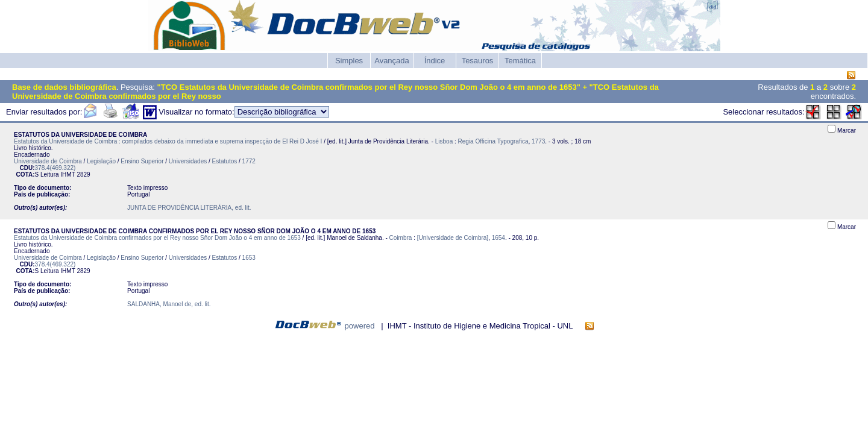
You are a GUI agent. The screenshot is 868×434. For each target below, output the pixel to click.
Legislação (101, 161)
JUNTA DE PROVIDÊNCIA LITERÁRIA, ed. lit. (189, 208)
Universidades (188, 161)
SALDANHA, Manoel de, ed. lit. (169, 304)
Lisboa (444, 141)
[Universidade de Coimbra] (453, 238)
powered (360, 326)
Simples (349, 61)
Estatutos (225, 161)
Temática (520, 61)
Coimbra (401, 238)
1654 (498, 238)
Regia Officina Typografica (493, 141)
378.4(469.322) (55, 168)
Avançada (392, 61)
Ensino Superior (142, 161)
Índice (435, 61)
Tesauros (478, 61)
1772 (249, 161)
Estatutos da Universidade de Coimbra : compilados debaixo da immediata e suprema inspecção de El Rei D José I (168, 141)
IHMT (68, 175)
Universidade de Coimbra (48, 161)
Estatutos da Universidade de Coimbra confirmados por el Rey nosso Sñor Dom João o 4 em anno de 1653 (157, 238)
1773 (538, 141)
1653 (249, 258)
